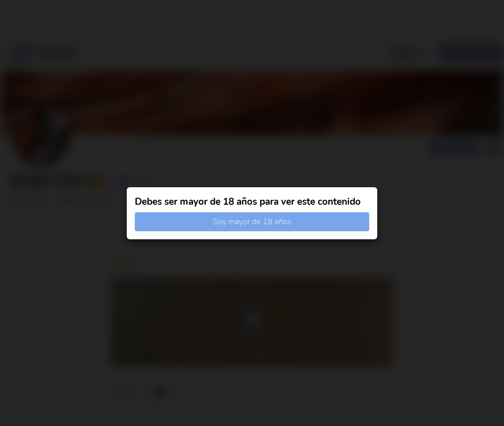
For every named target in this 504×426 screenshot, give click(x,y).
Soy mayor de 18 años (252, 222)
